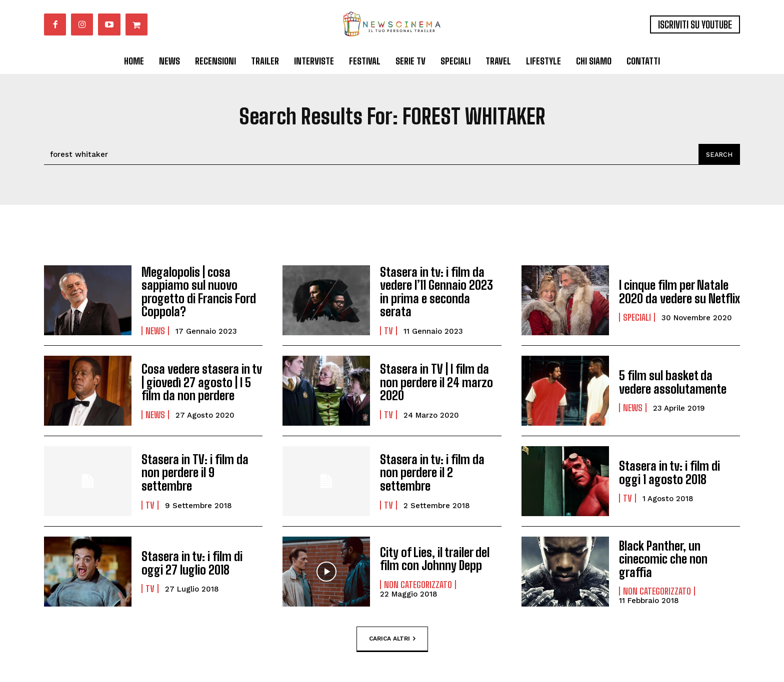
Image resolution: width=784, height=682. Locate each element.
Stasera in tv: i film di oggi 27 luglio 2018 (192, 563)
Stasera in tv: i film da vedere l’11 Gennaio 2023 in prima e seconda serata (436, 292)
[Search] (719, 154)
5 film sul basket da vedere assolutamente (672, 382)
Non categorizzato (418, 585)
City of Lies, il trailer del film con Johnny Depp (434, 559)
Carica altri (392, 639)
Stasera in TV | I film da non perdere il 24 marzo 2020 (436, 382)
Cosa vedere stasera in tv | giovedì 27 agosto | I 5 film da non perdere (201, 382)
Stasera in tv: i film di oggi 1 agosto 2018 (669, 472)
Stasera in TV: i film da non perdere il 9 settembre (195, 473)
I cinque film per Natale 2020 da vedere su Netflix (679, 292)
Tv (388, 331)
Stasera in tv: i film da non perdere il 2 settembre (432, 473)
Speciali (637, 317)
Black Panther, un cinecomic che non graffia (663, 559)
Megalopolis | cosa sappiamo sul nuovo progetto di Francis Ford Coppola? (198, 292)
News (155, 331)
